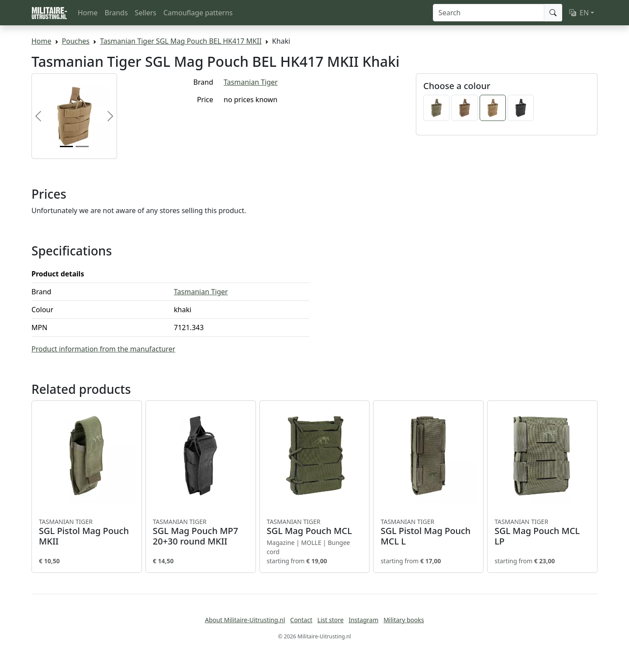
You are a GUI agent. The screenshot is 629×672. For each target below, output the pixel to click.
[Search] (489, 13)
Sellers (146, 13)
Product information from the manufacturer (103, 349)
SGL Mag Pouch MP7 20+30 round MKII (201, 532)
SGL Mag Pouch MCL (315, 527)
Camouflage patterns (198, 13)
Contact (301, 620)
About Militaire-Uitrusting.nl (245, 620)
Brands (116, 13)
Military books (404, 620)
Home (88, 13)
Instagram (363, 620)
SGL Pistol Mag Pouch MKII (87, 532)
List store (331, 620)
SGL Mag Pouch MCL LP (542, 532)
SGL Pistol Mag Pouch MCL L (428, 532)
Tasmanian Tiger (251, 82)
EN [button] (579, 13)
